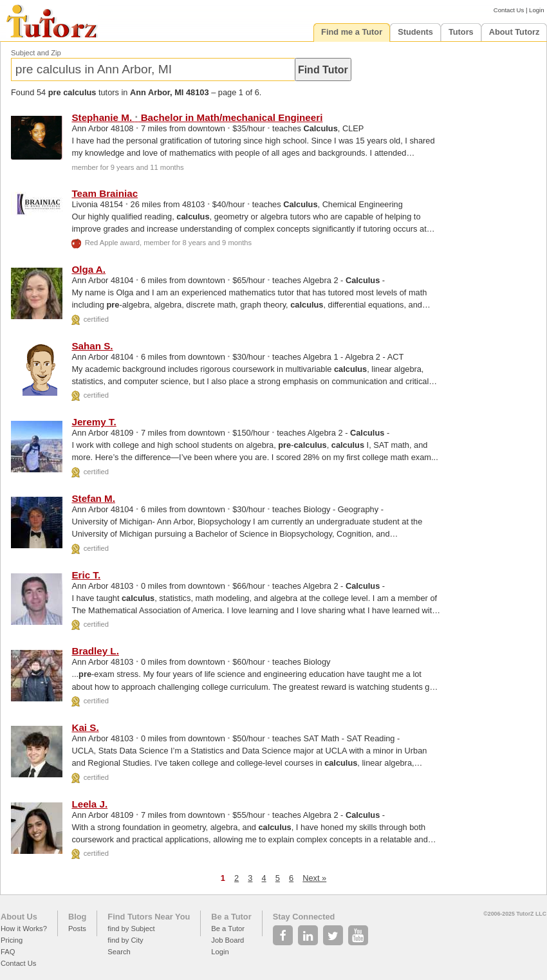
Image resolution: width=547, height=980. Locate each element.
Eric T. (86, 575)
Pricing (12, 940)
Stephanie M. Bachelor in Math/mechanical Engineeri (197, 117)
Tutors (461, 32)
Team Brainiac (105, 193)
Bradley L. (95, 651)
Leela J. (89, 804)
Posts (77, 929)
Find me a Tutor (352, 32)
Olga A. (88, 269)
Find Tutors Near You (149, 917)
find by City (125, 940)
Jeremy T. (94, 422)
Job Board (227, 940)
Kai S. (85, 727)
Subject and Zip (36, 53)
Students (415, 32)
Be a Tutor (231, 917)
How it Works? (24, 929)
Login (536, 10)
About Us (19, 917)
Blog (77, 917)
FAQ (8, 952)
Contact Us (509, 10)
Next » (314, 878)
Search (119, 952)
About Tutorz (515, 32)
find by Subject (131, 929)
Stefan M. (93, 498)
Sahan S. (92, 346)
